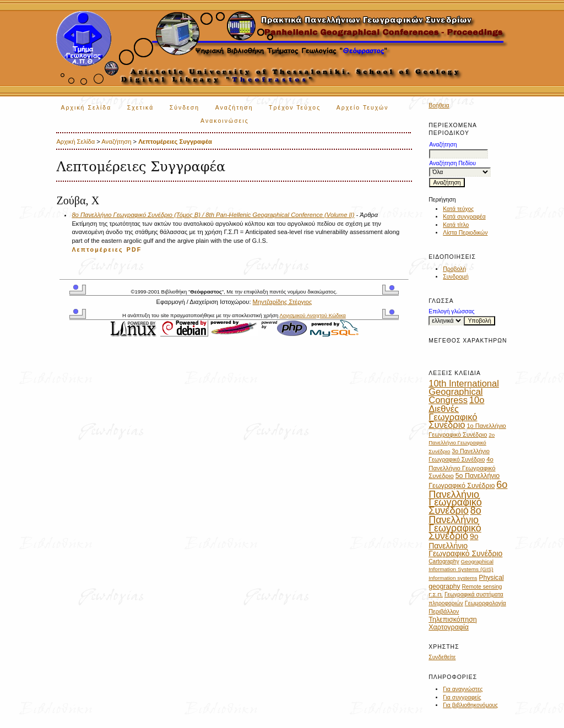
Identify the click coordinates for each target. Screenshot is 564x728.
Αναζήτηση (234, 108)
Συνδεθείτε (442, 657)
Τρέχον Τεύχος (295, 108)
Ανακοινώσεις (225, 121)
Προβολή (454, 269)
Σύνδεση (185, 108)
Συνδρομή (456, 277)
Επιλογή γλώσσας (451, 311)
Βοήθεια (439, 105)
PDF (134, 249)
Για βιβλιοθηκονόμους (470, 705)
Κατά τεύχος (458, 209)
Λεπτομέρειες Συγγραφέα (175, 142)
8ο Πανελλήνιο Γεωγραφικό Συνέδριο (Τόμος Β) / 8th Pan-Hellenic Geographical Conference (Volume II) (213, 215)
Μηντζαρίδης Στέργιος (283, 302)
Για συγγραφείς (462, 697)
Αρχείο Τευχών (363, 108)
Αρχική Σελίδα (86, 108)
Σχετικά (141, 108)
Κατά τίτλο (456, 225)
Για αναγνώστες (463, 689)
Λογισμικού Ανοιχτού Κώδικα (312, 315)
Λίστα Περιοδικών (465, 233)
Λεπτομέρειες (97, 249)
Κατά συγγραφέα (464, 217)
